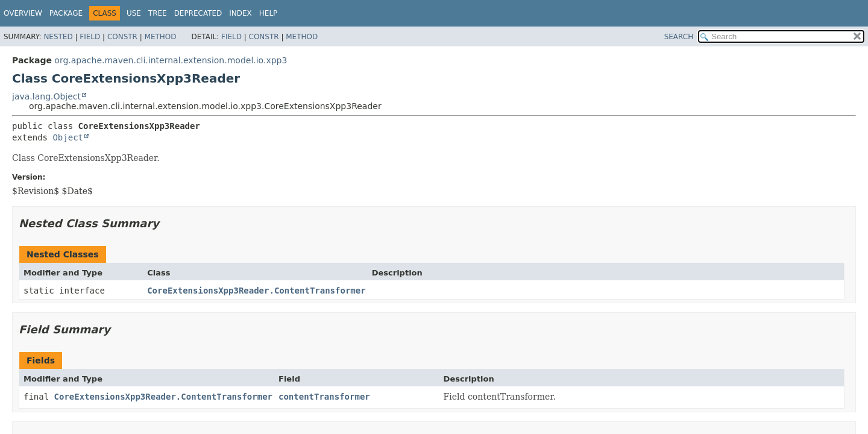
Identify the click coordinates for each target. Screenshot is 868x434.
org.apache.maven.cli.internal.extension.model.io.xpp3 (171, 60)
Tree (158, 13)
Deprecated (198, 13)
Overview (23, 13)
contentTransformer (324, 397)
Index (241, 13)
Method (161, 37)
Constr (122, 37)
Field (90, 37)
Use (134, 13)
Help (269, 13)
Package (66, 13)
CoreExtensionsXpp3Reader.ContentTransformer (256, 291)
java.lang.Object (46, 96)
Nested (58, 37)
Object (68, 137)
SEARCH (679, 37)
